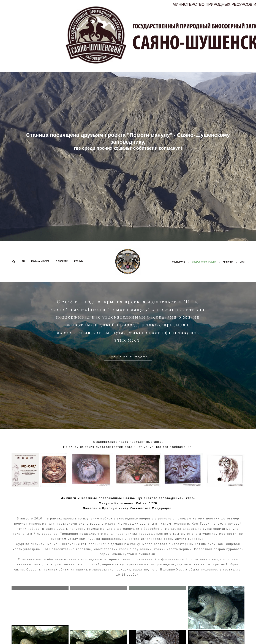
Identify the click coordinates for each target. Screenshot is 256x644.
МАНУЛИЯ (228, 262)
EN (23, 261)
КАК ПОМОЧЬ (179, 262)
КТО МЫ (79, 261)
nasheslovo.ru (88, 309)
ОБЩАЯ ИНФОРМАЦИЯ (204, 262)
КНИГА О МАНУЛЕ (40, 261)
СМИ (242, 262)
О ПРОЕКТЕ (62, 261)
